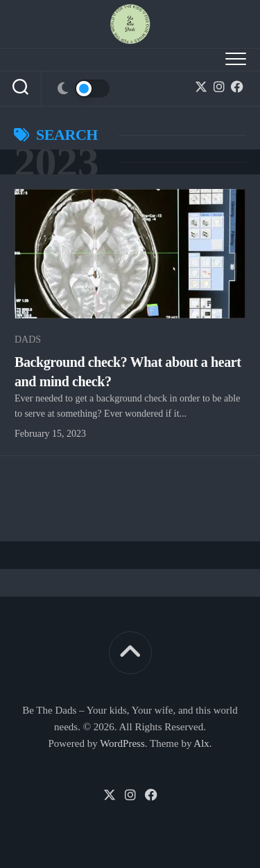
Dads (28, 340)
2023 (56, 162)
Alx (201, 743)
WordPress (122, 743)
